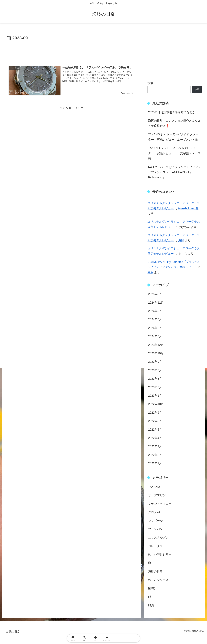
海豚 (181, 240)
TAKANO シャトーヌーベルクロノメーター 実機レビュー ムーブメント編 (173, 137)
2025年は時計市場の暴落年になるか (172, 112)
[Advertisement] (71, 51)
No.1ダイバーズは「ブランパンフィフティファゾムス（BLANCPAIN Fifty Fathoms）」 (174, 172)
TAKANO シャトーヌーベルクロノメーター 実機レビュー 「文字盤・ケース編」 (174, 153)
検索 (150, 83)
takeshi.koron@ (188, 208)
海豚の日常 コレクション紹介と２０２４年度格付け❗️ (174, 123)
